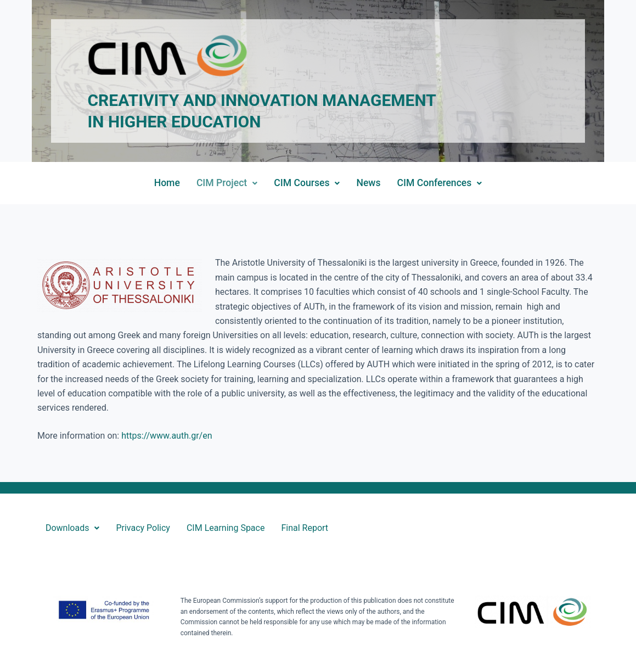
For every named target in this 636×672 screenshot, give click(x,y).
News (368, 183)
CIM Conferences (439, 183)
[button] (227, 183)
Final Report (305, 528)
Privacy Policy (143, 528)
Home (167, 183)
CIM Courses (307, 183)
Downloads (72, 528)
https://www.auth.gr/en (167, 436)
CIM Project (227, 183)
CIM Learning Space (226, 528)
